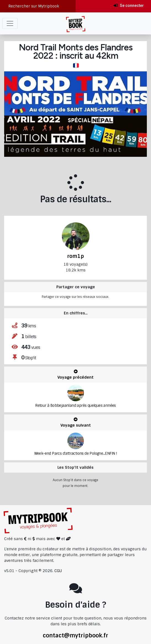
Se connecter (129, 6)
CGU (58, 571)
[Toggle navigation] (10, 23)
